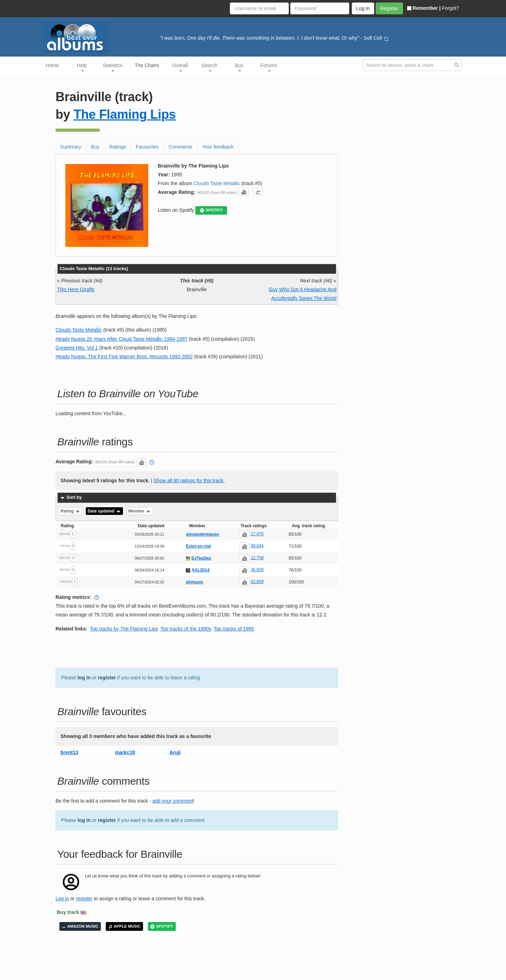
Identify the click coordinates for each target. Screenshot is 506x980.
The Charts (147, 65)
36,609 (257, 570)
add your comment (173, 801)
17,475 (257, 534)
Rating (71, 511)
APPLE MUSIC (124, 926)
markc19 (125, 752)
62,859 (257, 582)
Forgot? (450, 8)
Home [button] (52, 65)
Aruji (175, 752)
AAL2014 (200, 570)
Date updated (104, 511)
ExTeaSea (201, 558)
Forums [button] (269, 67)
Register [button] (389, 8)
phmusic (194, 582)
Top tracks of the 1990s (186, 629)
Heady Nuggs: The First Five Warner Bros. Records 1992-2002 (124, 357)
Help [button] (82, 67)
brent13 (69, 752)
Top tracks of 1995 (234, 629)
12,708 (257, 558)
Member (140, 511)
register (107, 678)
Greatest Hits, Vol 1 (77, 348)
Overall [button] (180, 67)
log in (84, 678)
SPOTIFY (211, 210)
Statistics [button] (113, 67)
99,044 (257, 546)
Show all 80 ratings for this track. (189, 481)
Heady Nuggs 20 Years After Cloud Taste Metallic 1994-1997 (122, 339)
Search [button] (209, 67)
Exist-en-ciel (198, 546)
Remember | (424, 8)
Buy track (68, 912)
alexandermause (202, 534)
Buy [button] (239, 67)
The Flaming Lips (125, 114)
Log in (62, 899)
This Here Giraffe (76, 289)
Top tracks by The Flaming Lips (124, 629)
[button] (244, 192)
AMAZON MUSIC (80, 926)
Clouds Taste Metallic (217, 183)
